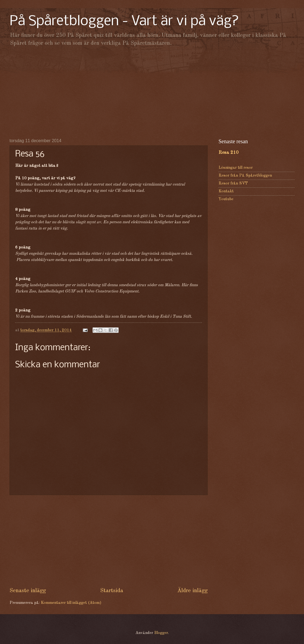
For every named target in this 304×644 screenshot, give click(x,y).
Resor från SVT (233, 184)
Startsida (112, 591)
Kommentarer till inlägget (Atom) (71, 603)
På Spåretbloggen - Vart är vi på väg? (124, 22)
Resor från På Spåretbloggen (245, 176)
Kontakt (226, 191)
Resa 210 (229, 153)
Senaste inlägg (28, 591)
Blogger (161, 633)
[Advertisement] (152, 92)
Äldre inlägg (192, 591)
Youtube (226, 199)
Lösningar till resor (236, 168)
